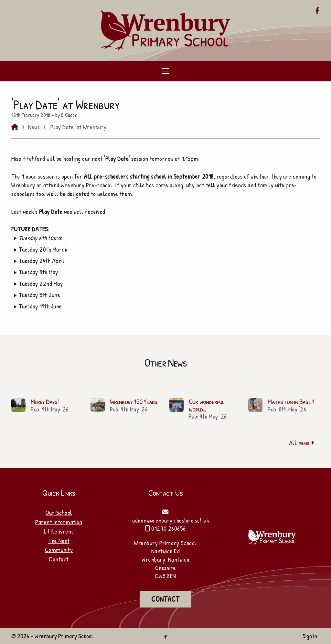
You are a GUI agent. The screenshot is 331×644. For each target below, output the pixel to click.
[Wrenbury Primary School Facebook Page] (318, 11)
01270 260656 (169, 528)
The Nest (59, 541)
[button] (165, 71)
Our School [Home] (59, 513)
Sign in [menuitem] (310, 636)
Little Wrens (59, 531)
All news (302, 443)
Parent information (59, 522)
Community (59, 550)
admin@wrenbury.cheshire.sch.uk (171, 520)
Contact (59, 559)
